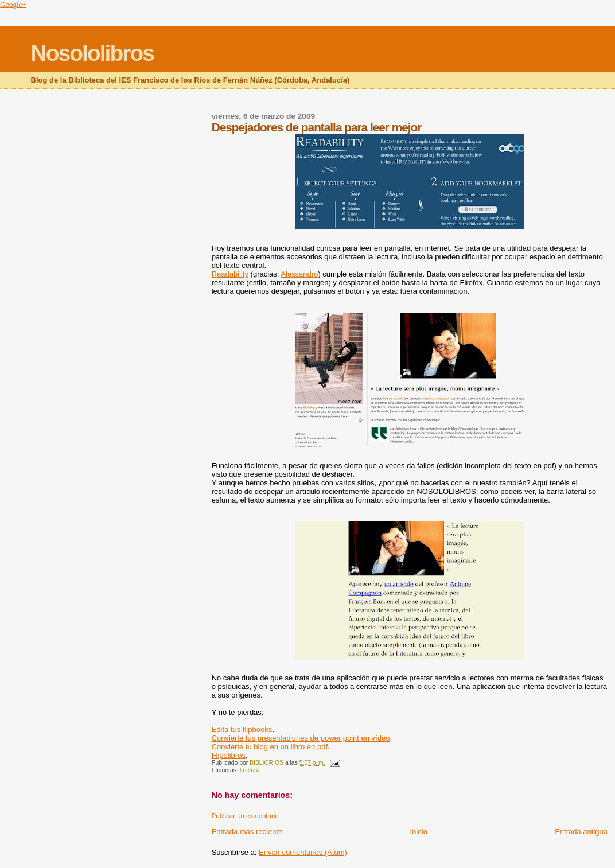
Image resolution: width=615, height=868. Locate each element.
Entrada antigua (581, 832)
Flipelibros (229, 755)
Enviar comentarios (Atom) (303, 852)
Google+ (13, 4)
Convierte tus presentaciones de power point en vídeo (301, 738)
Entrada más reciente (247, 832)
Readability (230, 274)
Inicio (419, 832)
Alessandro (299, 274)
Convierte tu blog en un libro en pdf (270, 747)
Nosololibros (92, 53)
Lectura (250, 770)
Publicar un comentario (245, 816)
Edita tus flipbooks (242, 729)
